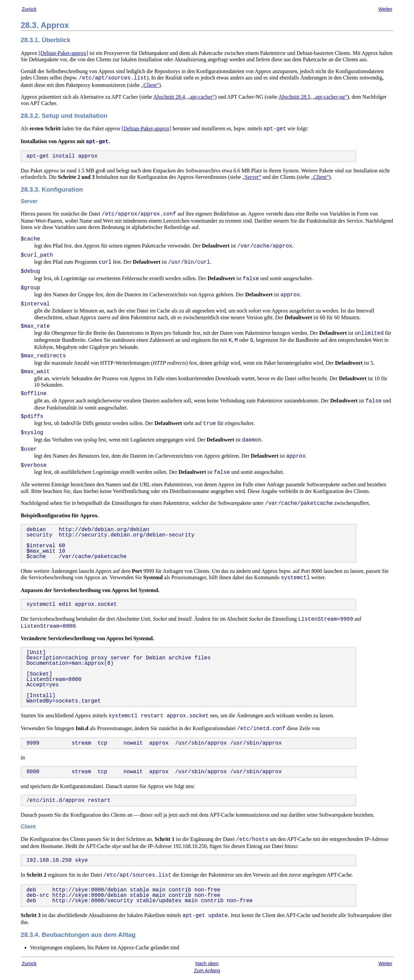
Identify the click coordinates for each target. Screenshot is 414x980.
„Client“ (150, 85)
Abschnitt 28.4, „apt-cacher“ (184, 97)
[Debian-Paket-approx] (63, 53)
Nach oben (207, 963)
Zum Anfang (207, 971)
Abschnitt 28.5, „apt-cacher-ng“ (313, 97)
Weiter (385, 9)
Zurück (29, 9)
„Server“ (252, 177)
